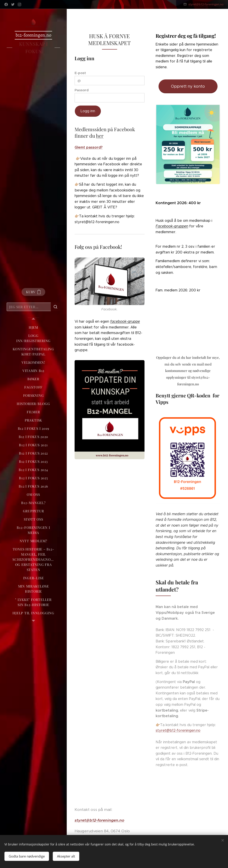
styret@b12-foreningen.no (206, 4)
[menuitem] (33, 327)
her (100, 136)
